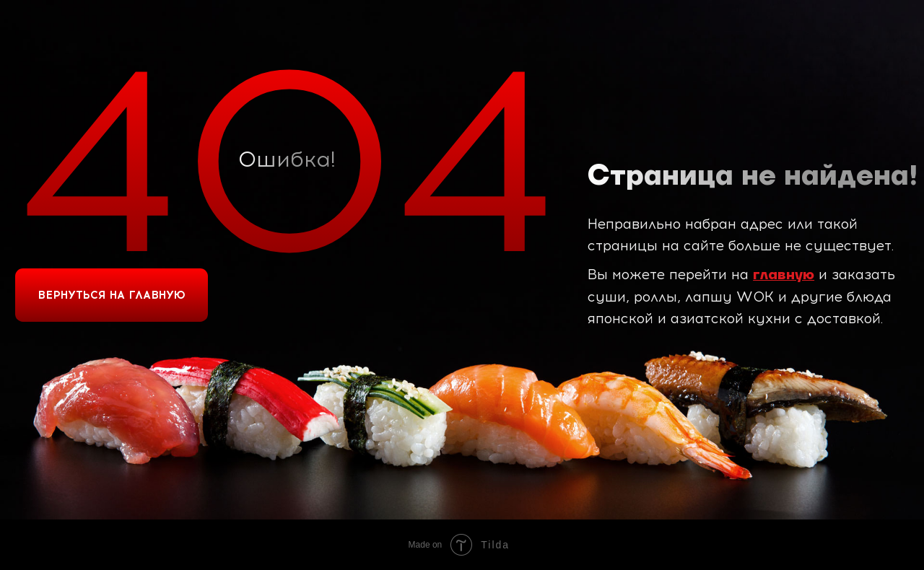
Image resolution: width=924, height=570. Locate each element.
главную (784, 275)
